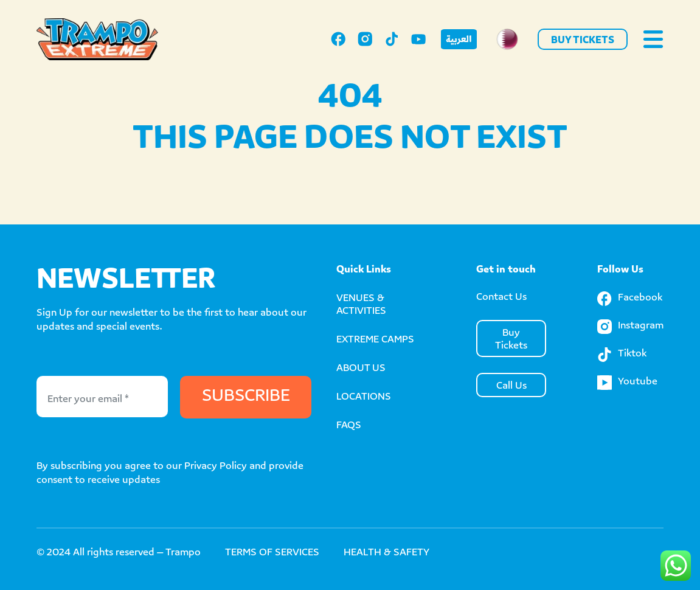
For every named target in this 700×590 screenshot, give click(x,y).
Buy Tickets (583, 41)
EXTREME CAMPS (375, 340)
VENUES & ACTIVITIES (361, 305)
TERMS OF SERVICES (272, 553)
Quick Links (364, 270)
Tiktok (622, 355)
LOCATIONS (364, 397)
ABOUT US (361, 369)
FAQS (349, 426)
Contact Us (501, 298)
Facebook (630, 299)
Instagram (630, 327)
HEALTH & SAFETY (386, 553)
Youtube (627, 383)
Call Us (511, 387)
